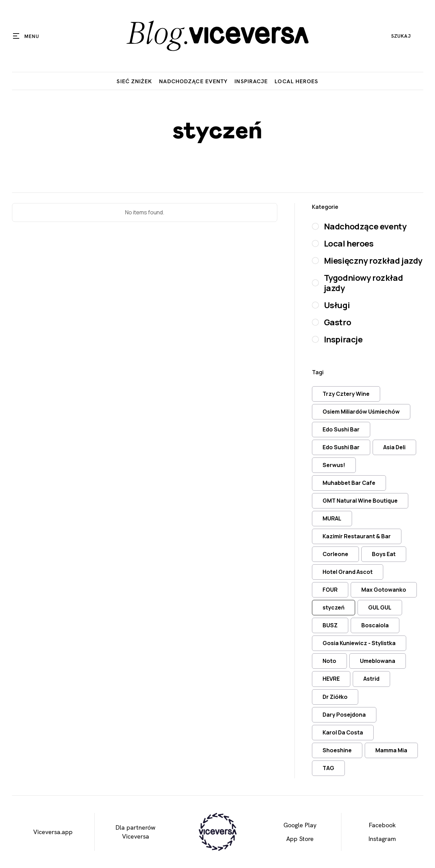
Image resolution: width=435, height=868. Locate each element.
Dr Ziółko (335, 697)
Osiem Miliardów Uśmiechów (361, 412)
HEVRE (331, 679)
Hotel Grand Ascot (348, 572)
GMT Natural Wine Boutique (360, 501)
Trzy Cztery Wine (346, 394)
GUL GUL (380, 607)
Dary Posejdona (344, 715)
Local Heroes (296, 81)
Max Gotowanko (384, 590)
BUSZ (330, 625)
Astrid (371, 679)
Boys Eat (384, 554)
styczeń (334, 607)
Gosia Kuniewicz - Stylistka (359, 643)
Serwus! (334, 465)
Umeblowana (378, 661)
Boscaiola (375, 625)
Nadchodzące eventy (194, 81)
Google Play (300, 825)
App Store (300, 839)
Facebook (382, 825)
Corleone (335, 554)
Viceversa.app (53, 832)
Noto (329, 661)
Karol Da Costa (343, 732)
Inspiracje (251, 81)
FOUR (330, 590)
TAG (328, 768)
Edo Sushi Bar (341, 429)
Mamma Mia (391, 750)
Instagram (382, 839)
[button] (26, 36)
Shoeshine (337, 750)
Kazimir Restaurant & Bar (357, 536)
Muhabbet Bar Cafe (349, 483)
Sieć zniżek (134, 81)
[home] (217, 36)
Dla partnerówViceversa (135, 832)
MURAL (332, 518)
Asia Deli (394, 447)
